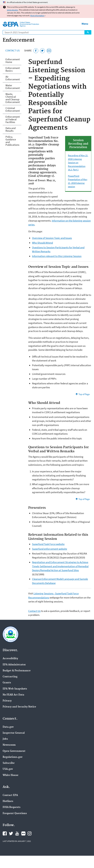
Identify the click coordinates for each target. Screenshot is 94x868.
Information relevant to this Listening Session (57, 256)
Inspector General (14, 733)
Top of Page (84, 394)
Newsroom (9, 745)
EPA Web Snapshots (15, 689)
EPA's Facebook (5, 833)
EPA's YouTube (17, 833)
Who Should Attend (42, 243)
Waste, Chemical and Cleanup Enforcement (13, 98)
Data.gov (8, 727)
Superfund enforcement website (50, 549)
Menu (85, 24)
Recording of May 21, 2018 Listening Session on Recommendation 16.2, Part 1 (78, 163)
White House (11, 775)
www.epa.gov (12, 10)
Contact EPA (10, 795)
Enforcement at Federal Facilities (13, 119)
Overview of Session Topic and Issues (52, 238)
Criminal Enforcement (13, 109)
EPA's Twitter (11, 833)
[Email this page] (49, 51)
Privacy (7, 701)
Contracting (10, 677)
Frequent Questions (15, 813)
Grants (7, 683)
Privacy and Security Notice (19, 707)
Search (88, 32)
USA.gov (8, 769)
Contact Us (12, 50)
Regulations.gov (13, 757)
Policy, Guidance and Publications (12, 141)
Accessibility (10, 659)
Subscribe (9, 763)
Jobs (5, 739)
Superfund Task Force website (48, 544)
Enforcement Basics (13, 69)
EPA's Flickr (23, 833)
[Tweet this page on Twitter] (42, 51)
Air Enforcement (13, 78)
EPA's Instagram (30, 833)
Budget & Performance (17, 671)
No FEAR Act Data (13, 695)
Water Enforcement (13, 87)
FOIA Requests (12, 807)
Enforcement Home (13, 61)
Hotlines (8, 801)
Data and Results (11, 129)
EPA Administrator (14, 665)
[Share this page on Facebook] (36, 51)
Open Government (14, 751)
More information (37, 16)
